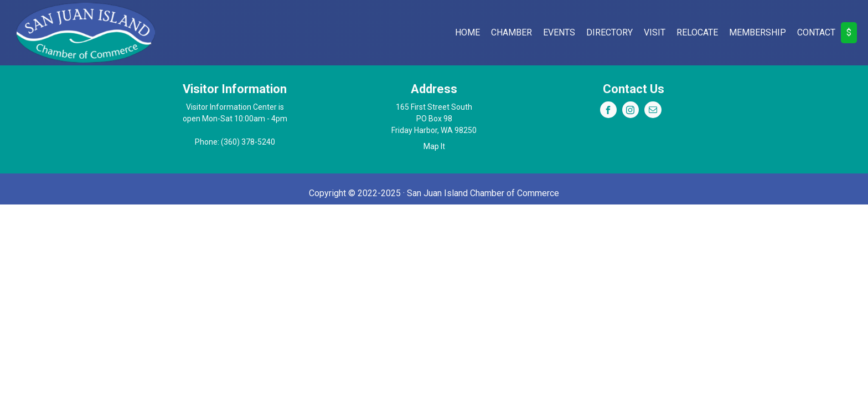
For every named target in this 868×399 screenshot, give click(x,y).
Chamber (512, 32)
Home (467, 32)
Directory (609, 32)
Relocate (697, 32)
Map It (434, 146)
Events (559, 32)
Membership (758, 32)
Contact (816, 32)
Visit (655, 32)
